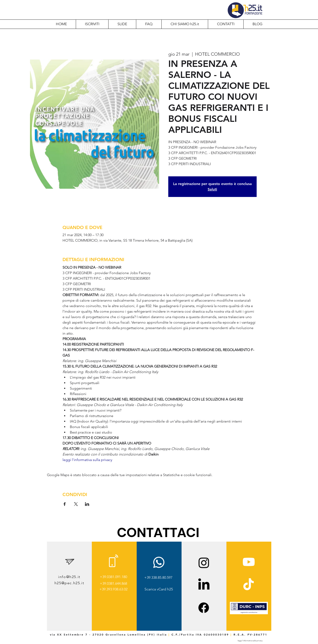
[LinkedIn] (204, 585)
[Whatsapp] (159, 562)
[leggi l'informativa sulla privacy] (250, 641)
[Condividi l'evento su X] (76, 504)
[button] (185, 24)
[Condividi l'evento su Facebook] (65, 504)
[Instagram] (204, 563)
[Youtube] (249, 562)
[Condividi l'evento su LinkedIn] (87, 504)
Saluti (212, 189)
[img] (249, 613)
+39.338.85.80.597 (158, 577)
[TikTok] (249, 585)
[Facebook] (204, 608)
